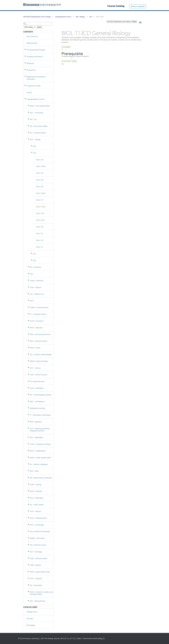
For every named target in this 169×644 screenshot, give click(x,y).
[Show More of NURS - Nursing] (29, 484)
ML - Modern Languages (39, 464)
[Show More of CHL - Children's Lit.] (29, 294)
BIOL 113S (40, 213)
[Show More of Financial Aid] (25, 70)
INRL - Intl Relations (37, 401)
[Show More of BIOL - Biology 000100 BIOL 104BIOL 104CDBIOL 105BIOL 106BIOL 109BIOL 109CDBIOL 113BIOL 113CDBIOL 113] (29, 139)
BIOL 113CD (41, 207)
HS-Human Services (37, 381)
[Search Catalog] (38, 24)
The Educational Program (36, 50)
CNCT (32, 301)
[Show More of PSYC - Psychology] (29, 524)
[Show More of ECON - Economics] (29, 320)
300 (34, 260)
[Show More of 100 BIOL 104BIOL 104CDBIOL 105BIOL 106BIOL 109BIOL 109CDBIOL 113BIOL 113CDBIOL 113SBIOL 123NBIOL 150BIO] (32, 152)
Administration (32, 43)
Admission (30, 63)
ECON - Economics (37, 321)
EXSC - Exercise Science (39, 341)
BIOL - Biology (80, 17)
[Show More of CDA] (29, 273)
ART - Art (33, 119)
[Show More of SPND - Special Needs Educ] (29, 571)
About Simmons (32, 36)
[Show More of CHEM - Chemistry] (29, 280)
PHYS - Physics (35, 511)
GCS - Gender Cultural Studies (41, 354)
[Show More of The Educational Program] (25, 49)
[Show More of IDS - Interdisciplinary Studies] (29, 394)
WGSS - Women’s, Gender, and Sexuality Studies (41, 593)
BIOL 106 (40, 180)
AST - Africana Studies (38, 133)
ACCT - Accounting (36, 113)
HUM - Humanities (37, 388)
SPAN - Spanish (35, 565)
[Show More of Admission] (25, 63)
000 (34, 146)
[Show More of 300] (32, 260)
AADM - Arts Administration (40, 106)
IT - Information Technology (40, 415)
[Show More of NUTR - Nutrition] (29, 491)
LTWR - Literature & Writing (40, 444)
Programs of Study (34, 86)
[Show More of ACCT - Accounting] (29, 112)
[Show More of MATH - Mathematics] (29, 450)
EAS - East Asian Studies (39, 126)
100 (90, 17)
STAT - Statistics (36, 578)
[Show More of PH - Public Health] (29, 504)
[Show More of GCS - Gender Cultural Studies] (29, 354)
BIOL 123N (40, 220)
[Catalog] (119, 22)
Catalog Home (32, 612)
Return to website (138, 6)
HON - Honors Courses (38, 375)
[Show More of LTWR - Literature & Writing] (29, 444)
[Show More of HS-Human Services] (29, 381)
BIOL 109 (40, 186)
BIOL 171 (40, 247)
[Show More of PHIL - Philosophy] (29, 497)
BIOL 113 (40, 200)
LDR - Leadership (36, 437)
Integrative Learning (37, 408)
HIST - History (35, 368)
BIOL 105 (40, 173)
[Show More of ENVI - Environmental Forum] (29, 334)
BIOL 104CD (41, 166)
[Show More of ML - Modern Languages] (29, 464)
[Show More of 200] (32, 253)
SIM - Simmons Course (38, 545)
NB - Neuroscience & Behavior (41, 478)
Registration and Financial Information (36, 78)
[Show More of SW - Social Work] (29, 585)
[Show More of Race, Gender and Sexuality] (29, 531)
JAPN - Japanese (36, 422)
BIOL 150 (40, 227)
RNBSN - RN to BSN (37, 538)
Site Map (30, 618)
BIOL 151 (40, 233)
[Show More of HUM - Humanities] (29, 388)
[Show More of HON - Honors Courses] (29, 374)
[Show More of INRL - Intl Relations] (29, 401)
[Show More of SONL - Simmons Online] (29, 558)
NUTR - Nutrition (36, 491)
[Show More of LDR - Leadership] (29, 437)
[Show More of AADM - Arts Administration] (29, 105)
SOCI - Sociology (36, 552)
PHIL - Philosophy (36, 498)
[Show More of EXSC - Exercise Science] (29, 341)
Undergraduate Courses (63, 17)
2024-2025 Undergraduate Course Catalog (37, 17)
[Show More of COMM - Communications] (29, 307)
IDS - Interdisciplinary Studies (41, 395)
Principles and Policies (35, 57)
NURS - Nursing (36, 484)
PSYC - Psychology (37, 525)
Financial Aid (31, 70)
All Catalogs (31, 625)
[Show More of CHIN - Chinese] (29, 287)
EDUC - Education (36, 328)
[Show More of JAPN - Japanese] (29, 421)
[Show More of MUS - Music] (29, 471)
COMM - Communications (39, 307)
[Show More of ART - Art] (29, 119)
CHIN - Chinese (35, 287)
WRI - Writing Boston (38, 601)
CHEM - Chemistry (37, 281)
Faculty (29, 92)
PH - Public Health (37, 505)
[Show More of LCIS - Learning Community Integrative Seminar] (29, 428)
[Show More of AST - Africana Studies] (29, 132)
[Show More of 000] (32, 146)
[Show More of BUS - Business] (29, 267)
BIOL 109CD (41, 193)
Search (39, 27)
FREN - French (35, 348)
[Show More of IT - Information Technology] (29, 415)
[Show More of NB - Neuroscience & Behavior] (29, 477)
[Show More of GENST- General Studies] (29, 361)
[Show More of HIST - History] (29, 368)
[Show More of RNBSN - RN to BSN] (29, 538)
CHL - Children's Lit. (37, 294)
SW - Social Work (36, 585)
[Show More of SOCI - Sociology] (29, 551)
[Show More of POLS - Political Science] (29, 518)
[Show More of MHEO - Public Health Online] (29, 457)
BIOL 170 (40, 240)
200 (34, 254)
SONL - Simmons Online (38, 558)
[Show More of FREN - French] (29, 347)
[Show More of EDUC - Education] (29, 327)
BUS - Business (35, 267)
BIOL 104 (40, 160)
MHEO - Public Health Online (40, 458)
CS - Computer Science (38, 314)
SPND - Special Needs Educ (40, 572)
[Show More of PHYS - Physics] (29, 511)
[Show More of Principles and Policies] (25, 56)
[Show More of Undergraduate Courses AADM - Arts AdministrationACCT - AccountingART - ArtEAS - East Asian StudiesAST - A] (25, 99)
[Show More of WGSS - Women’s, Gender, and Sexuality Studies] (29, 592)
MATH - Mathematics (38, 451)
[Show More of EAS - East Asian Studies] (29, 126)
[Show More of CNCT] (29, 300)
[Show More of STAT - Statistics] (29, 578)
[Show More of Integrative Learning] (29, 408)
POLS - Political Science (38, 518)
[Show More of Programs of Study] (25, 85)
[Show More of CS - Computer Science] (29, 314)
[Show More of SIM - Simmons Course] (29, 544)
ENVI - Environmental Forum (40, 334)
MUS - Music (34, 471)
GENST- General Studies (39, 361)
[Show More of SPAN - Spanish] (29, 565)
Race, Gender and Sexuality (40, 531)
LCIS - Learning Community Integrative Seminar (40, 430)
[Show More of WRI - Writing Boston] (29, 601)
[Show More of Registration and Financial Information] (25, 76)
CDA (31, 274)
